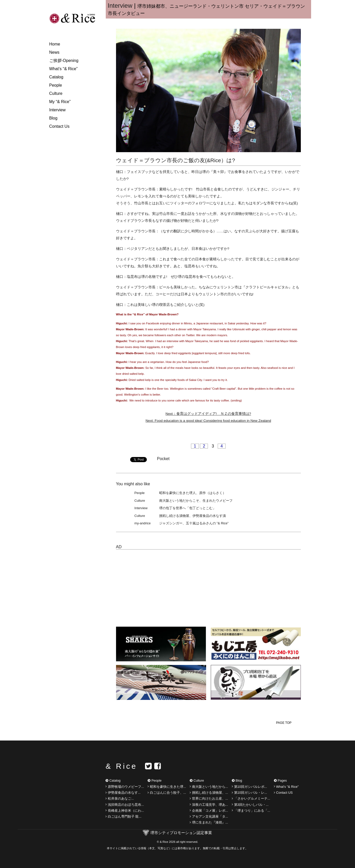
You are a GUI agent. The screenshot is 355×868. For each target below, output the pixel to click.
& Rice (121, 766)
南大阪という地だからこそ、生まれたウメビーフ (196, 501)
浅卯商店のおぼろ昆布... (125, 805)
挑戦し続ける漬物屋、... (209, 793)
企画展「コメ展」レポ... (209, 810)
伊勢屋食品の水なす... (123, 793)
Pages (280, 781)
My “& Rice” (60, 102)
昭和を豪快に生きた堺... (167, 787)
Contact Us (59, 126)
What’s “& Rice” (64, 69)
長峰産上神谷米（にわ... (125, 810)
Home (55, 44)
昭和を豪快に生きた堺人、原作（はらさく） (193, 493)
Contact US (283, 793)
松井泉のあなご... (120, 799)
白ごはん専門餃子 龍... (123, 817)
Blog (53, 118)
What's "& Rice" (286, 787)
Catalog (56, 77)
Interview (57, 110)
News (54, 52)
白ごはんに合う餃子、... (167, 793)
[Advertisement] (159, 586)
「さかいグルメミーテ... (251, 799)
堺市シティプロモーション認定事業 (181, 833)
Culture (56, 93)
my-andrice (143, 523)
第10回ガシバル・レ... (249, 793)
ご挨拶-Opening (64, 61)
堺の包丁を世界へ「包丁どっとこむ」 (188, 508)
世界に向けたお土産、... (209, 799)
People (56, 85)
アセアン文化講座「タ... (209, 817)
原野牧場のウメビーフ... (125, 787)
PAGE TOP (284, 723)
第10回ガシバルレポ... (249, 787)
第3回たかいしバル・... (250, 805)
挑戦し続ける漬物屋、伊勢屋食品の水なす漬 (193, 516)
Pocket (163, 459)
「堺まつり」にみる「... (251, 810)
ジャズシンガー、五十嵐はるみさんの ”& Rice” (194, 523)
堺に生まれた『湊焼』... (209, 823)
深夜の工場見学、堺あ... (209, 805)
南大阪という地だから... (209, 787)
